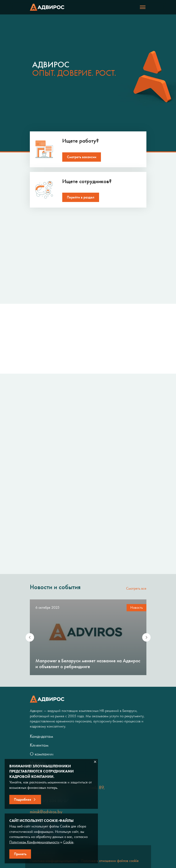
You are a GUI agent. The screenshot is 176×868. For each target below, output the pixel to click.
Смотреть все (136, 588)
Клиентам (39, 745)
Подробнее (23, 799)
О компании (42, 754)
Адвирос (47, 7)
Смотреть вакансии (82, 157)
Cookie (68, 842)
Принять (20, 854)
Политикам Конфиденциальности (34, 842)
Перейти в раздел (81, 197)
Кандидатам (41, 736)
